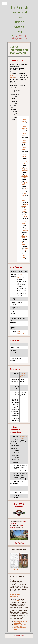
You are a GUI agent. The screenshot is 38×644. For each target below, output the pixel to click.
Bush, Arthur (25, 205)
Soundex (20, 278)
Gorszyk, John (24, 237)
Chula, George (25, 249)
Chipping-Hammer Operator (23, 375)
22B (11, 75)
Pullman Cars (17, 623)
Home (20, 35)
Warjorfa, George (25, 177)
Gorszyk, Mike (24, 244)
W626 (19, 274)
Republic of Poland (24, 437)
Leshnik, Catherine (25, 230)
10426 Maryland (21, 332)
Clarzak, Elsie (24, 134)
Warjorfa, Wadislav (25, 170)
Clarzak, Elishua (24, 141)
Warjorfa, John (25, 184)
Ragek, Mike (24, 256)
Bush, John (25, 189)
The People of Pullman (19, 36)
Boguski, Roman (24, 155)
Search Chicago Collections (15, 595)
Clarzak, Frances (24, 127)
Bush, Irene (25, 200)
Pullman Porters (18, 626)
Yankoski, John (25, 163)
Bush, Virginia (25, 215)
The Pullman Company (20, 621)
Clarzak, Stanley (24, 120)
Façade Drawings (19, 570)
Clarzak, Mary (24, 148)
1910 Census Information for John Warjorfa (19, 38)
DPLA (17, 601)
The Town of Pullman (20, 624)
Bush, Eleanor (25, 210)
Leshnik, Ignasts (24, 223)
